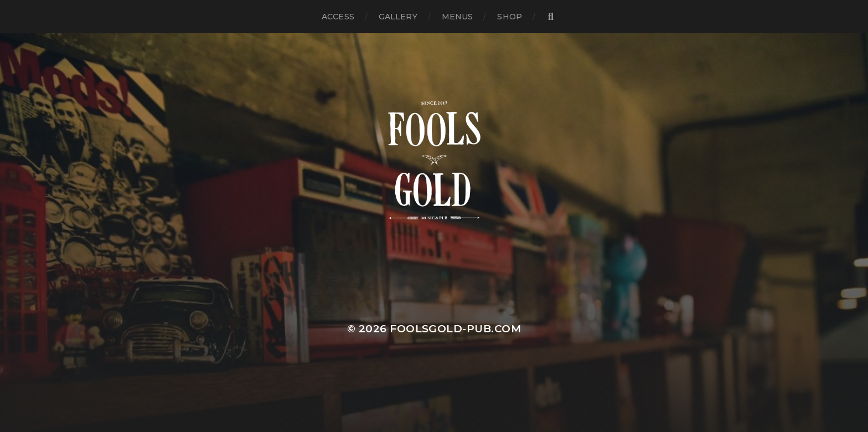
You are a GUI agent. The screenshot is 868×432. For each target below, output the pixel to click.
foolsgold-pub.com (455, 329)
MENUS (458, 17)
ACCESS (338, 17)
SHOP (510, 17)
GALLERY (398, 17)
